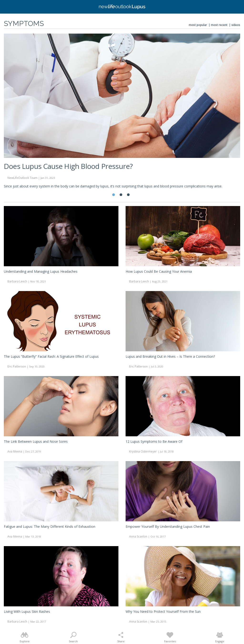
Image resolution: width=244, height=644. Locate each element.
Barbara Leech (17, 281)
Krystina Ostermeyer (143, 451)
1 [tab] (114, 195)
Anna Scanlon (138, 536)
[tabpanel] (122, 113)
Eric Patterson (17, 366)
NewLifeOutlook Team (22, 178)
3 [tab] (128, 195)
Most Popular (198, 25)
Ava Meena (15, 451)
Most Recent (219, 25)
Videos (236, 25)
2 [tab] (121, 195)
